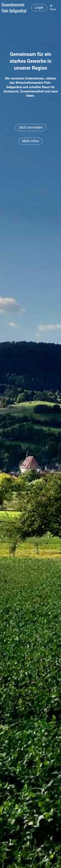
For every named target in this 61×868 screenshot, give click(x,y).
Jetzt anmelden (31, 127)
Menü (53, 8)
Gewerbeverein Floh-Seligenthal (14, 8)
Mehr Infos (30, 141)
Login (39, 7)
